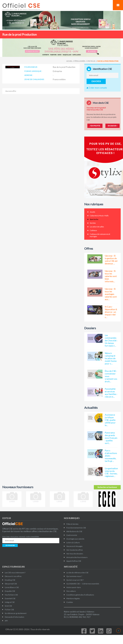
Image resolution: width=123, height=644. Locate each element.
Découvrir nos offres (13, 576)
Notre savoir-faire (74, 587)
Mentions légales (73, 598)
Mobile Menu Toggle (118, 5)
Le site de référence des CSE (77, 573)
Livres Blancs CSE (12, 587)
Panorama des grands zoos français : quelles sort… (111, 438)
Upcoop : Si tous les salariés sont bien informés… (111, 276)
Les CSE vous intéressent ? (15, 573)
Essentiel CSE (10, 598)
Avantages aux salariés (75, 539)
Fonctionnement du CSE (76, 528)
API (6, 621)
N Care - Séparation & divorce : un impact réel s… (111, 312)
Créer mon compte (97, 88)
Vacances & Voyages (74, 546)
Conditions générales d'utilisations (80, 595)
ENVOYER (96, 81)
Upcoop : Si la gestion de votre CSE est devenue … (111, 260)
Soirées (93, 223)
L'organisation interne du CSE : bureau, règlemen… (111, 472)
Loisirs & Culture (73, 542)
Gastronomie (72, 535)
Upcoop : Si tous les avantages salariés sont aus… (111, 294)
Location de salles (97, 227)
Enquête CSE (10, 591)
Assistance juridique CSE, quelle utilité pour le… (110, 420)
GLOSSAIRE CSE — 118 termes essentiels (83, 584)
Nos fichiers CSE (11, 595)
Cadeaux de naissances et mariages (100, 235)
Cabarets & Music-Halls (99, 216)
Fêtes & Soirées (80, 61)
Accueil (69, 61)
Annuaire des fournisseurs (77, 557)
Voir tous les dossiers (75, 554)
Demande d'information (15, 617)
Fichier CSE (9, 610)
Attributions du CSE (74, 531)
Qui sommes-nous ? (74, 576)
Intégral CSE (10, 602)
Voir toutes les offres (75, 550)
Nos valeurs (71, 591)
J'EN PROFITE (95, 126)
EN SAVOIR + (113, 126)
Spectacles (91, 61)
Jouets (92, 212)
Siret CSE (8, 606)
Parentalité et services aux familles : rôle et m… (111, 393)
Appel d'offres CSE (74, 561)
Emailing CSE (10, 580)
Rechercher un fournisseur (107, 487)
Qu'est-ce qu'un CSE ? (75, 580)
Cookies (70, 602)
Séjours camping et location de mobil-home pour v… (111, 358)
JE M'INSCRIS (10, 545)
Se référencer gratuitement (16, 613)
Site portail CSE (11, 584)
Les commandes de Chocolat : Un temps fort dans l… (111, 340)
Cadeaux (93, 230)
